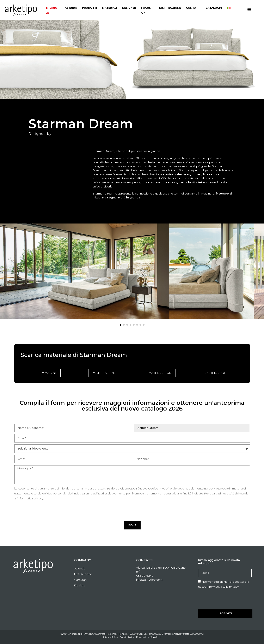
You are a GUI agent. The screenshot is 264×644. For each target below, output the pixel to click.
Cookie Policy (127, 637)
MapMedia (156, 637)
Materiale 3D (160, 373)
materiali (110, 8)
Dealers (79, 585)
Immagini (48, 373)
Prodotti (90, 8)
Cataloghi (214, 8)
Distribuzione (170, 8)
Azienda (71, 8)
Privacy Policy (110, 637)
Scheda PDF (216, 373)
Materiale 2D (104, 373)
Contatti (193, 8)
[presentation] (46, 511)
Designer (129, 8)
